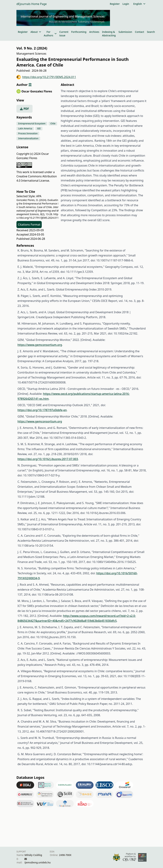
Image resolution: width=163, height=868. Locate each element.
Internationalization (28, 138)
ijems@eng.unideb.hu (37, 862)
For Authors (50, 34)
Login (126, 4)
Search (151, 32)
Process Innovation (28, 133)
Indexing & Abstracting (109, 34)
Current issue (64, 34)
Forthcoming (79, 32)
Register (115, 4)
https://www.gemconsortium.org (40, 345)
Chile (53, 124)
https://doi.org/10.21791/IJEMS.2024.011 (46, 77)
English (139, 4)
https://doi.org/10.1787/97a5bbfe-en (42, 410)
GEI (39, 128)
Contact (139, 32)
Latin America (25, 128)
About (36, 32)
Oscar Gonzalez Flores (37, 91)
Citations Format (29, 225)
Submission (125, 32)
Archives (94, 32)
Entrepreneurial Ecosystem (32, 124)
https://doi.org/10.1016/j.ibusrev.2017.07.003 (48, 459)
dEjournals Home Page (32, 4)
